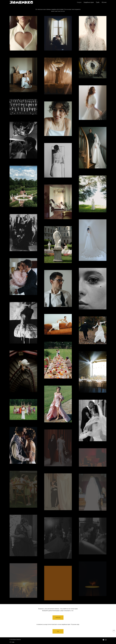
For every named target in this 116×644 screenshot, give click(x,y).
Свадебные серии (89, 2)
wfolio (13, 642)
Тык (58, 631)
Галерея (79, 2)
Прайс (98, 2)
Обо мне (104, 2)
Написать (58, 618)
